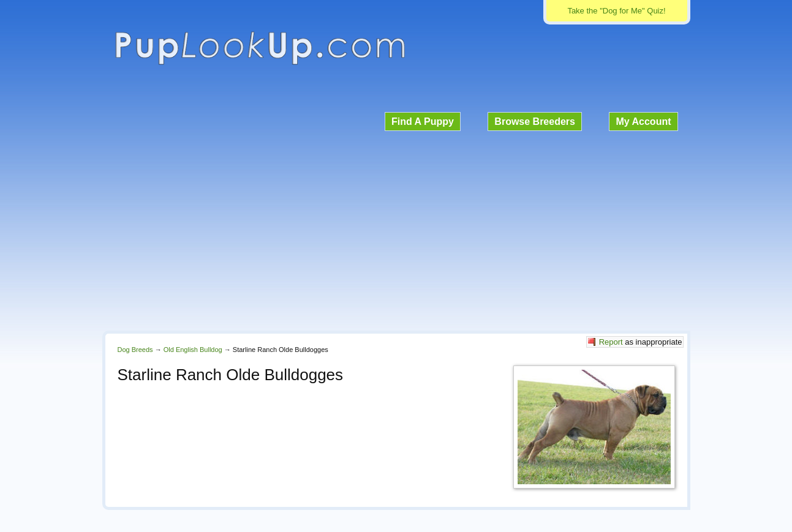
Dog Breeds (135, 350)
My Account (643, 122)
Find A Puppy (423, 122)
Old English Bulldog (193, 350)
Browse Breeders (535, 122)
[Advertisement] (396, 229)
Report (611, 342)
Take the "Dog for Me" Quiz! (616, 11)
